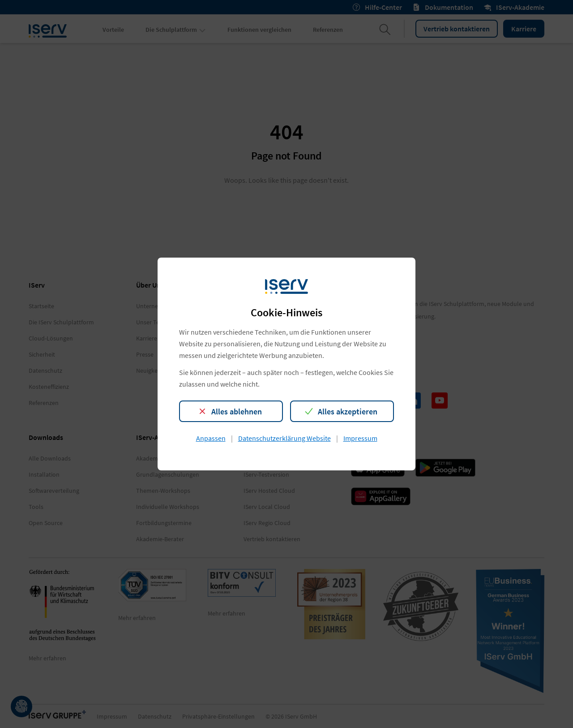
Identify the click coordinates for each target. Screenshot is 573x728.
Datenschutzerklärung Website (284, 438)
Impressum (360, 438)
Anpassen (211, 438)
